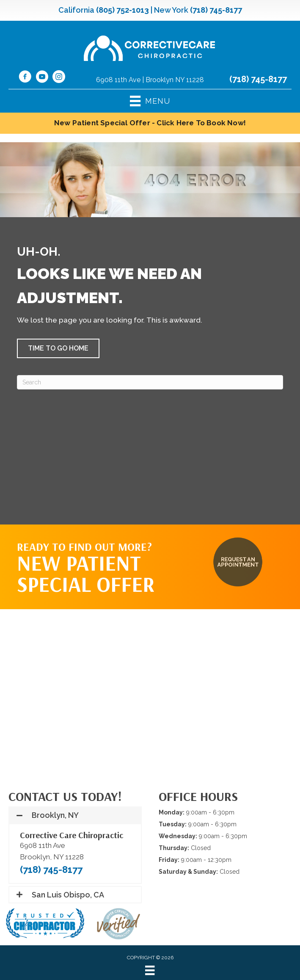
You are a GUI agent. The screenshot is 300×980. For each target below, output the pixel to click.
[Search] (150, 382)
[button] (58, 348)
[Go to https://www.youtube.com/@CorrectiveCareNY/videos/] (42, 78)
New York (171, 10)
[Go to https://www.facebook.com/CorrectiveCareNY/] (25, 78)
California (76, 10)
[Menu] (150, 970)
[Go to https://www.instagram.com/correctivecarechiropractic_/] (59, 78)
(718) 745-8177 (216, 10)
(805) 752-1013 (122, 10)
